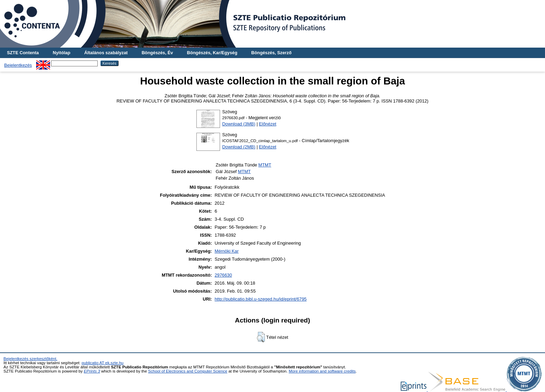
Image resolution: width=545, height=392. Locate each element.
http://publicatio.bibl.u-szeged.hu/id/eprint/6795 (261, 299)
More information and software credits (322, 371)
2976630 (223, 275)
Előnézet (268, 124)
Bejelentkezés (18, 65)
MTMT (265, 165)
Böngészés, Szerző (271, 53)
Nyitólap (62, 53)
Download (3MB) (239, 124)
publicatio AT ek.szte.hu (103, 363)
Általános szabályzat (106, 53)
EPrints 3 (92, 371)
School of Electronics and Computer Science (188, 371)
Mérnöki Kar (226, 251)
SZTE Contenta (23, 53)
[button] (261, 337)
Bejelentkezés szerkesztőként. (30, 359)
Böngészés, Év (157, 53)
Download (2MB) (239, 147)
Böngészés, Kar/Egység (212, 53)
